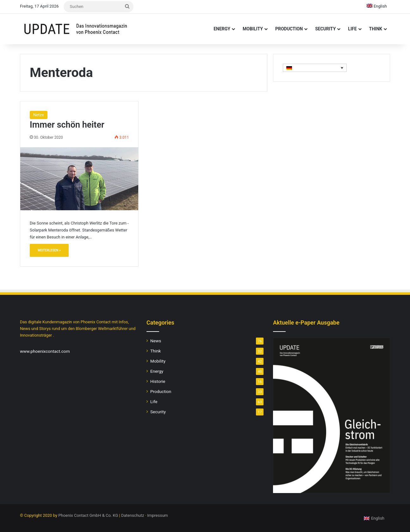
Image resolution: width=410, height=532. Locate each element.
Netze (39, 115)
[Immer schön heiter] (79, 179)
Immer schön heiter (67, 125)
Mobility (253, 29)
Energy (222, 29)
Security (325, 29)
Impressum (157, 515)
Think (376, 29)
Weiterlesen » (49, 250)
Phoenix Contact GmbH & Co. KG (88, 515)
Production (289, 29)
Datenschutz (133, 515)
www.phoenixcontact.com (45, 351)
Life (352, 29)
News (156, 341)
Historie (158, 381)
